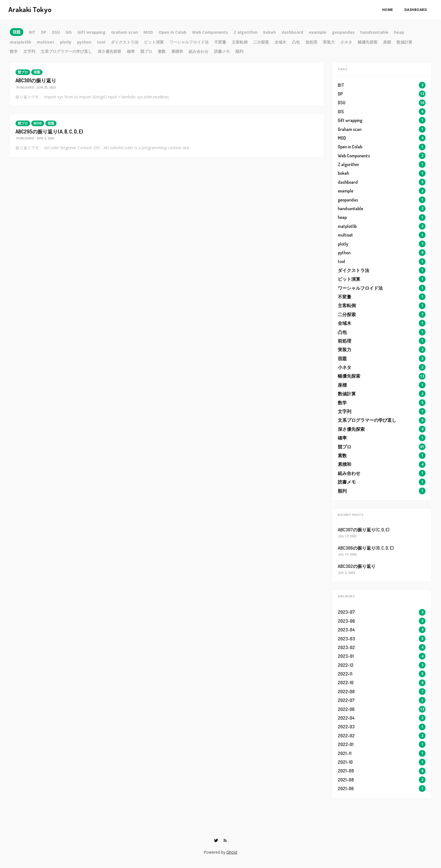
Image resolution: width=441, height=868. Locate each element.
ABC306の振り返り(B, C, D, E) (366, 548)
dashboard (416, 10)
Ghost (232, 852)
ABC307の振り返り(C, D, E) (364, 530)
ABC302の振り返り (357, 566)
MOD (38, 123)
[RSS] (225, 840)
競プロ (23, 72)
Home (388, 10)
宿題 (37, 72)
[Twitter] (216, 840)
